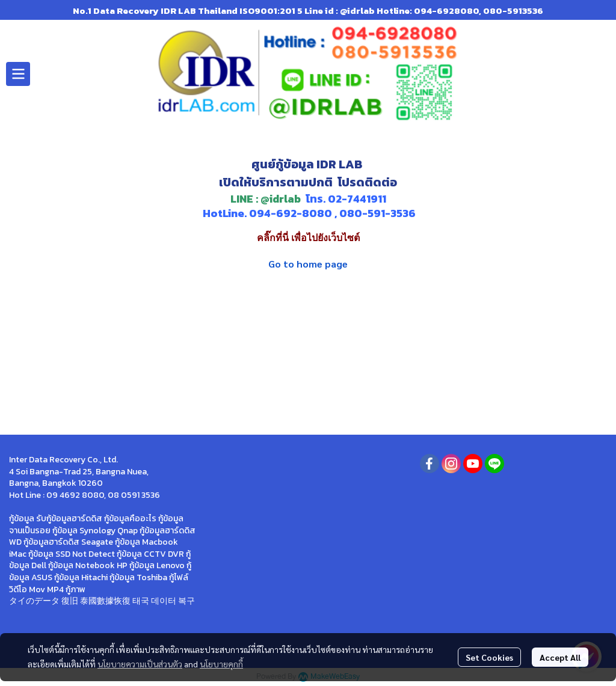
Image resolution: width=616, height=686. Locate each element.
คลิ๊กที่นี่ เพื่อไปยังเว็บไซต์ (308, 238)
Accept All (560, 657)
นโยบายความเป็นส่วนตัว (140, 664)
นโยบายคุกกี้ (221, 664)
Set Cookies (489, 657)
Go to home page (308, 264)
